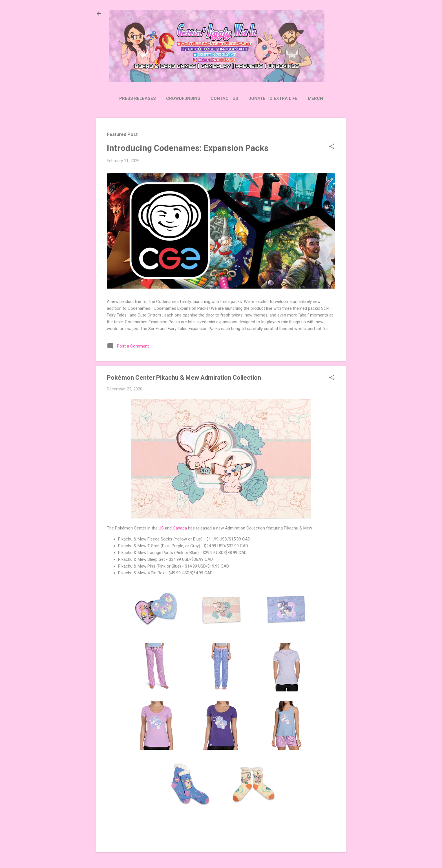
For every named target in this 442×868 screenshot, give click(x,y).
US (161, 528)
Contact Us (224, 98)
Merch (315, 98)
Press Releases (138, 98)
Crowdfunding (183, 98)
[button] (332, 147)
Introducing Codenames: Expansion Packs (188, 148)
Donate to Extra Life (273, 98)
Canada (180, 528)
